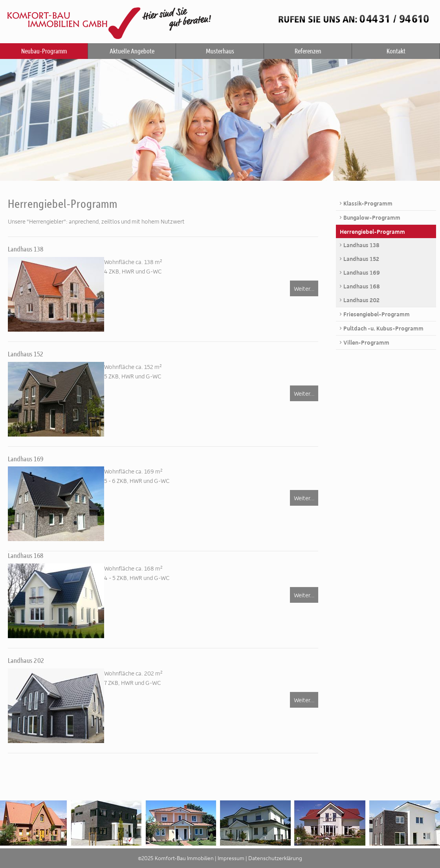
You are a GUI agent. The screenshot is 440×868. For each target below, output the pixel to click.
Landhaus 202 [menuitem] (361, 300)
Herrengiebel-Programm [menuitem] (372, 231)
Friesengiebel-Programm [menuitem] (377, 314)
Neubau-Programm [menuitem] (44, 51)
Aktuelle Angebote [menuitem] (132, 51)
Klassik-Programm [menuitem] (368, 203)
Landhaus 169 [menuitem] (362, 272)
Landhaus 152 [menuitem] (361, 259)
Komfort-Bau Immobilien (220, 20)
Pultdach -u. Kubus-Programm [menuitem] (383, 328)
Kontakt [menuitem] (396, 51)
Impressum (231, 858)
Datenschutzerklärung (275, 858)
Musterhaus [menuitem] (220, 51)
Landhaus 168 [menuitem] (362, 286)
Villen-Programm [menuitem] (366, 342)
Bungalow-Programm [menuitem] (372, 217)
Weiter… (304, 288)
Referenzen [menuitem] (308, 51)
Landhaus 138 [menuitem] (361, 245)
